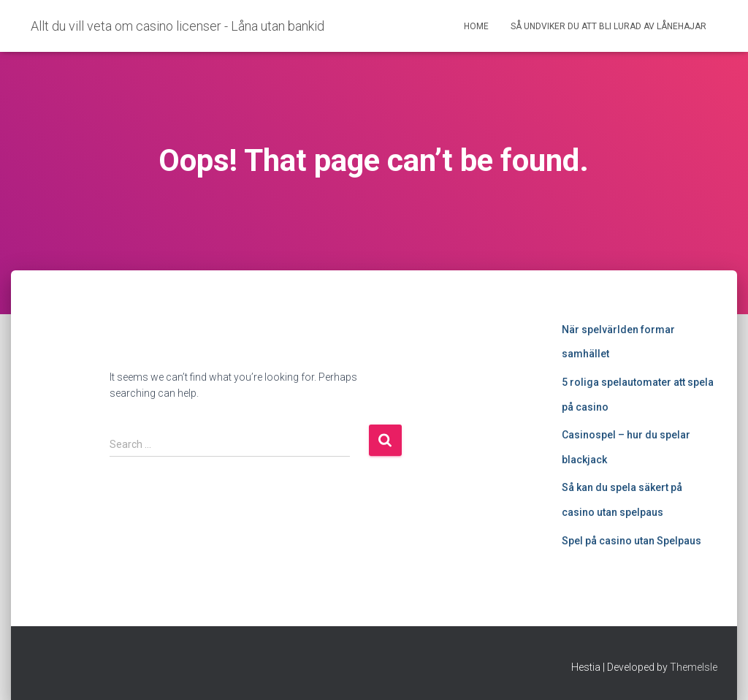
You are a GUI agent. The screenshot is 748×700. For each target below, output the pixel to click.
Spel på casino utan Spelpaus (631, 541)
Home (476, 26)
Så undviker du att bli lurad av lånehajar (608, 26)
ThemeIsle (694, 667)
